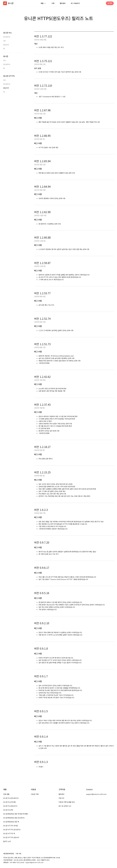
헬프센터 (63, 3)
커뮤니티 (61, 798)
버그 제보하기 (75, 3)
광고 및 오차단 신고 (65, 806)
